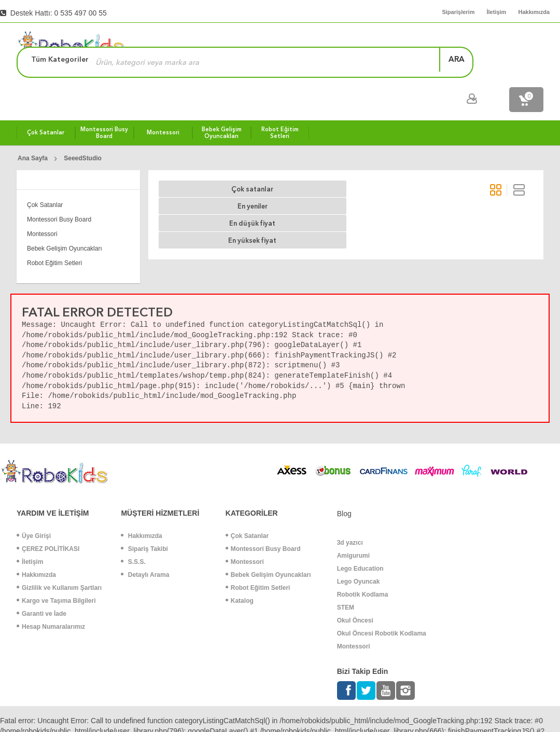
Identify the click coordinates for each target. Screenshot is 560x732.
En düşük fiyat (302, 164)
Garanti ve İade (41, 589)
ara (519, 44)
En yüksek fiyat (359, 164)
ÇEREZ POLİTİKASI (48, 524)
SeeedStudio (83, 133)
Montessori (42, 209)
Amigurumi (353, 531)
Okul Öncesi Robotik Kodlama (382, 609)
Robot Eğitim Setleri (54, 238)
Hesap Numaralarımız (51, 602)
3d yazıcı (350, 518)
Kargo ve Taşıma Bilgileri (56, 576)
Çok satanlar (187, 164)
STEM (346, 583)
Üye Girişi (34, 511)
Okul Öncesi (355, 596)
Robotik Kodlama (363, 570)
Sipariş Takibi (144, 524)
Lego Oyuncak (359, 557)
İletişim (30, 537)
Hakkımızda (36, 550)
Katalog (240, 576)
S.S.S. (133, 537)
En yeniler (245, 164)
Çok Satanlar (45, 180)
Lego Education (360, 544)
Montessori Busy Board (59, 195)
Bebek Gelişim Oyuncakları (65, 224)
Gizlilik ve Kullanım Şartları (59, 563)
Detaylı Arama (145, 550)
